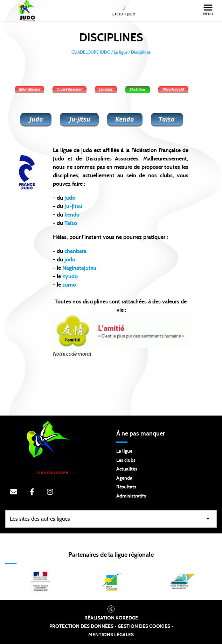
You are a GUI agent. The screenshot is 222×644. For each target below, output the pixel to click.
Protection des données (81, 626)
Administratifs (131, 496)
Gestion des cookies (144, 626)
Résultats (126, 487)
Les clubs (126, 460)
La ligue (124, 451)
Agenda (124, 478)
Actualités (127, 469)
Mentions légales (111, 635)
